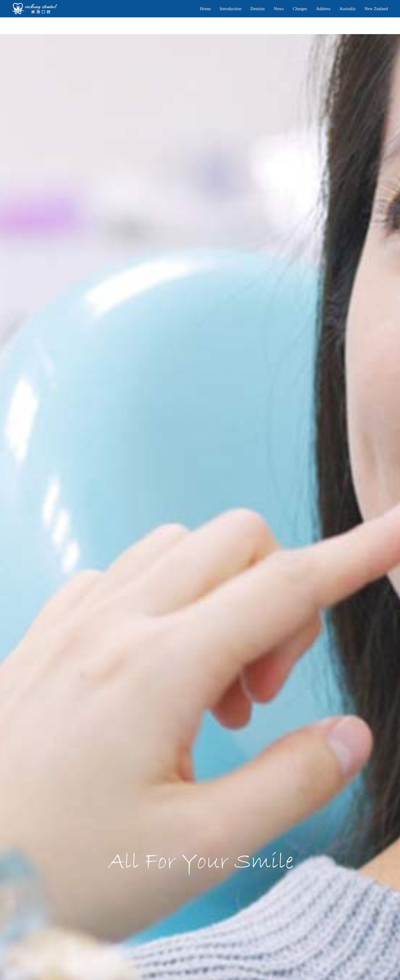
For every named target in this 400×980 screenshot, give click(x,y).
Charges (300, 9)
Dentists (258, 9)
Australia (347, 9)
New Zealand (376, 9)
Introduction (231, 9)
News (279, 9)
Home (205, 9)
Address (323, 9)
